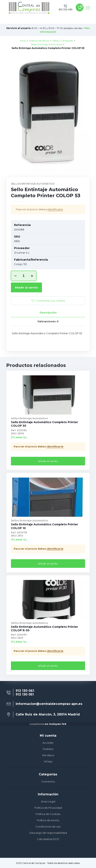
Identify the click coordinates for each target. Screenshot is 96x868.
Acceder (48, 743)
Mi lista (48, 761)
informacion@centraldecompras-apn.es (49, 704)
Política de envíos (48, 820)
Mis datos (48, 755)
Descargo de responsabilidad (48, 833)
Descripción (48, 313)
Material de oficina (39, 41)
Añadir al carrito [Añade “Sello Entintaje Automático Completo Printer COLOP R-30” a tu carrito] (48, 666)
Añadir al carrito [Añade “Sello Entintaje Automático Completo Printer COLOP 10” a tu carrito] (48, 564)
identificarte (55, 209)
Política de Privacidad (48, 808)
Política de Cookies (48, 814)
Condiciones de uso (48, 826)
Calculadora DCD (48, 839)
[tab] (48, 313)
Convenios (48, 781)
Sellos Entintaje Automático (46, 44)
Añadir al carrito (26, 287)
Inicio (23, 41)
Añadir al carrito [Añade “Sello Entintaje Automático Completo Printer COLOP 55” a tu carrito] (48, 461)
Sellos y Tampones (63, 41)
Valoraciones (48, 321)
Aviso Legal (48, 801)
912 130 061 (25, 691)
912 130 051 (25, 694)
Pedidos (48, 749)
